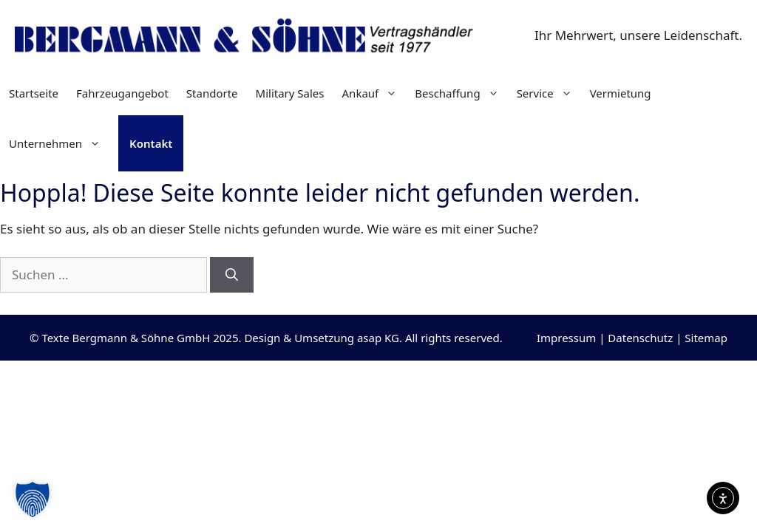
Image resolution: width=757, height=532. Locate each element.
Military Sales (290, 93)
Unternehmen (59, 143)
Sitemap (706, 338)
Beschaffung (461, 93)
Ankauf (374, 93)
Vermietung (621, 93)
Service (549, 93)
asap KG (378, 338)
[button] (33, 499)
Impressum (566, 338)
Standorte (212, 93)
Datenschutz (640, 338)
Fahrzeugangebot (122, 93)
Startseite (34, 93)
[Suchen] (232, 275)
